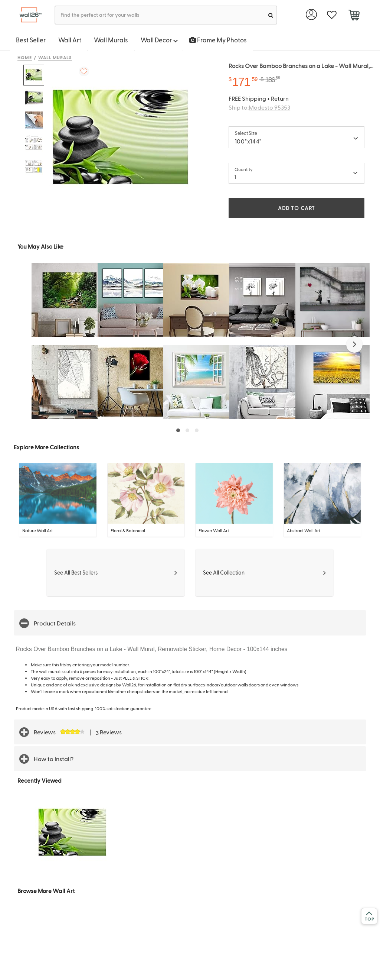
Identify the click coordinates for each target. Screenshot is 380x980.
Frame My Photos (218, 40)
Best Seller (31, 40)
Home (25, 57)
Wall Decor (159, 40)
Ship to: (259, 107)
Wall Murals (111, 40)
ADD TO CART (297, 208)
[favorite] (332, 15)
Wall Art (70, 40)
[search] (271, 15)
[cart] (354, 16)
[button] (354, 345)
